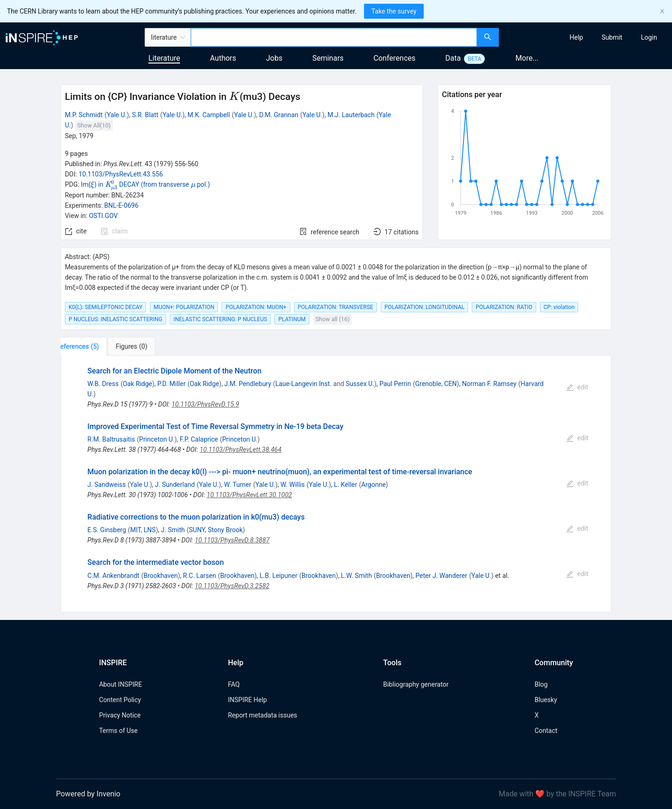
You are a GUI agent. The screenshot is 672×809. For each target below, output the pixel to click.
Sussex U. (360, 384)
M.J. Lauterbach (351, 115)
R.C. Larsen (199, 576)
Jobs (274, 58)
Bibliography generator (416, 684)
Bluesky (546, 700)
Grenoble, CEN (436, 384)
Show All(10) (94, 125)
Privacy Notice (120, 715)
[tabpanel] (336, 484)
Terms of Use (118, 731)
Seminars (328, 58)
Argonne (373, 485)
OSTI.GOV (104, 216)
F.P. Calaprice (199, 439)
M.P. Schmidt (84, 115)
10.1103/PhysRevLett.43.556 (121, 174)
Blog (541, 684)
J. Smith (173, 530)
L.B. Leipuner (278, 576)
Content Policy (120, 700)
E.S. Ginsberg (107, 530)
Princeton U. (157, 439)
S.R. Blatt (145, 115)
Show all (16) (332, 319)
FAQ (234, 684)
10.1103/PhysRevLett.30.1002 (249, 495)
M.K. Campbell (209, 115)
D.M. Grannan (279, 115)
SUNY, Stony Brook (216, 530)
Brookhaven (160, 576)
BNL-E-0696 (121, 205)
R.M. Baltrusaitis (111, 439)
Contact (546, 731)
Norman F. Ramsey (489, 384)
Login (649, 37)
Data (453, 58)
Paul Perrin (395, 384)
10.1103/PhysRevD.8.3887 (232, 540)
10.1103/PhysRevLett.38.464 (241, 450)
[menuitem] (577, 37)
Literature (164, 58)
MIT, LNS (143, 530)
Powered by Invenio (88, 794)
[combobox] (334, 37)
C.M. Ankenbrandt (113, 576)
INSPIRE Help (247, 700)
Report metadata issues (262, 715)
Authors (223, 58)
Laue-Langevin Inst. (304, 384)
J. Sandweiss (106, 485)
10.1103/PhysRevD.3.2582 (232, 586)
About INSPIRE (120, 684)
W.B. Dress (103, 384)
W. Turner (238, 485)
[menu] (587, 37)
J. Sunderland (175, 485)
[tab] (90, 346)
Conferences (394, 58)
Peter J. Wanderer (441, 576)
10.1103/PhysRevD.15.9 (206, 404)
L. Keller (346, 485)
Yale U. (117, 115)
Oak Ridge (137, 384)
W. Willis (293, 485)
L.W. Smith (357, 576)
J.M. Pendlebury (248, 384)
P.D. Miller (171, 384)
